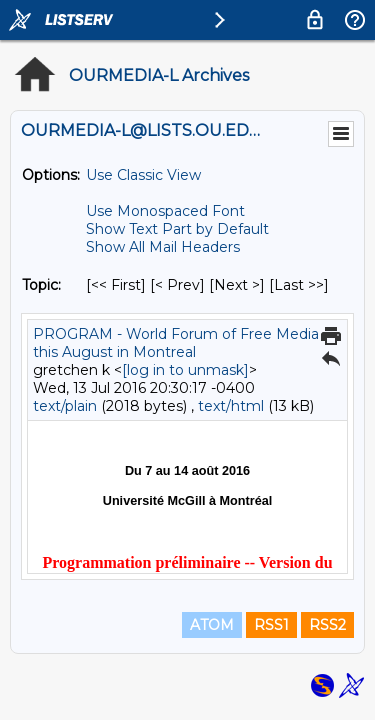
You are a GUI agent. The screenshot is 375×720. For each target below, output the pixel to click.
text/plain (65, 406)
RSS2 (327, 625)
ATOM (212, 625)
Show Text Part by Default (177, 229)
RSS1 (271, 625)
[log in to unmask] (185, 370)
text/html (231, 406)
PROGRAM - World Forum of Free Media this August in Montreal (176, 343)
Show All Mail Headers (163, 247)
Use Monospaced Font (165, 211)
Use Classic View (143, 175)
